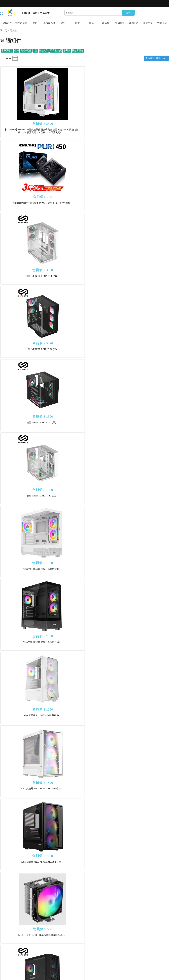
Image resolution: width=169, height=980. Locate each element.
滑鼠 (92, 23)
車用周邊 (134, 23)
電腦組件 (7, 23)
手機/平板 (162, 23)
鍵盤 (77, 23)
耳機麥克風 (49, 23)
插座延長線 (21, 23)
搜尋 (128, 13)
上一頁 (62, 955)
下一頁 (107, 955)
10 (99, 955)
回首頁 (3, 31)
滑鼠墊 (106, 23)
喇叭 (35, 23)
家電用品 (148, 23)
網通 (63, 23)
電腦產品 (120, 23)
